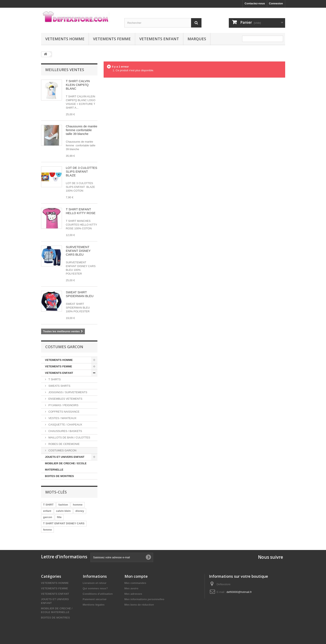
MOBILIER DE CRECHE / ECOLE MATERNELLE (66, 466)
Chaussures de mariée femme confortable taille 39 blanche (82, 130)
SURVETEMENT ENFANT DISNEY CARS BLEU (78, 251)
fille (59, 517)
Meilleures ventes (65, 70)
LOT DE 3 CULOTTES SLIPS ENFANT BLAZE (82, 171)
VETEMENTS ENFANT (159, 39)
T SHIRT (48, 505)
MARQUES (197, 39)
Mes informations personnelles (144, 599)
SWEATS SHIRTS (59, 386)
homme (78, 505)
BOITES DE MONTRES (60, 476)
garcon (48, 517)
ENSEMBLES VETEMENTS (65, 399)
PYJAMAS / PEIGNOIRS (63, 405)
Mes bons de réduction (139, 605)
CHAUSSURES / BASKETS (65, 431)
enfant (47, 511)
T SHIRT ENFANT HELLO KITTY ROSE (81, 211)
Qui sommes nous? (95, 588)
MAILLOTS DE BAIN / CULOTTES (69, 437)
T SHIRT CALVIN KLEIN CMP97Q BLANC (78, 85)
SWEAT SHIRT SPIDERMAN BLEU (80, 294)
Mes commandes (135, 583)
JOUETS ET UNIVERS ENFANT (65, 457)
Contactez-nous (255, 3)
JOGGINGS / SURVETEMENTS (68, 392)
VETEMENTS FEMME (112, 39)
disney (80, 511)
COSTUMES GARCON (62, 450)
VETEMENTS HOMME (65, 39)
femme (48, 530)
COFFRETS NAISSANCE (64, 412)
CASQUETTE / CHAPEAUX (65, 425)
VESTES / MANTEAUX (62, 418)
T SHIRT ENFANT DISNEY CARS (64, 523)
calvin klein (63, 511)
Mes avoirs (132, 588)
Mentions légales (94, 605)
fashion (63, 505)
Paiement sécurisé (95, 599)
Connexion (276, 3)
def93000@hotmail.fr (239, 592)
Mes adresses (133, 594)
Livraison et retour (95, 583)
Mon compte (136, 576)
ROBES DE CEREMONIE (64, 444)
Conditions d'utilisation (98, 594)
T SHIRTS (54, 379)
